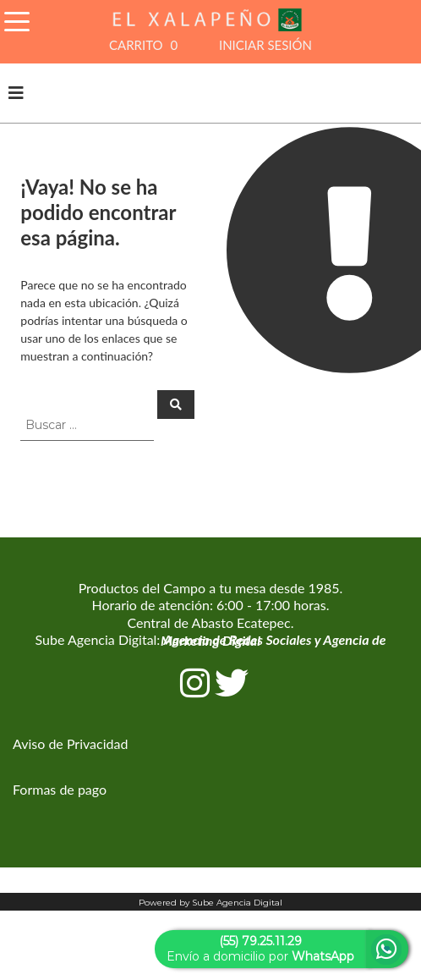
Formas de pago (60, 789)
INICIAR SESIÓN (265, 45)
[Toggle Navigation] (17, 19)
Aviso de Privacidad (70, 743)
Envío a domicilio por (260, 949)
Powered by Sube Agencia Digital (210, 903)
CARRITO (145, 45)
